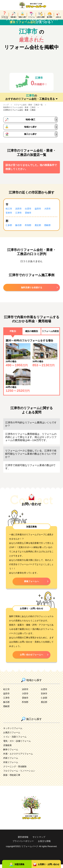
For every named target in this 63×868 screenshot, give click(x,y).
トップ (6, 108)
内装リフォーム (11, 762)
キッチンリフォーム (13, 732)
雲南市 (28, 216)
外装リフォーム (11, 766)
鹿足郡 (38, 229)
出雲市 (28, 212)
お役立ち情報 (44, 845)
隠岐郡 (47, 229)
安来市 (9, 216)
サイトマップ (39, 841)
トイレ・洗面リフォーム (15, 740)
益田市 (38, 212)
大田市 (47, 212)
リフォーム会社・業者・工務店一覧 (28, 108)
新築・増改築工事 (12, 779)
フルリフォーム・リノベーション (19, 774)
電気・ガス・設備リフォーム (17, 745)
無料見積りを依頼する (32, 291)
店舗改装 (7, 749)
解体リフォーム (11, 753)
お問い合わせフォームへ (32, 658)
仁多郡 (9, 229)
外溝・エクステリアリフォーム (18, 757)
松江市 (9, 212)
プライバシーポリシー (23, 845)
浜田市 (18, 212)
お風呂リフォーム (12, 736)
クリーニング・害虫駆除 (15, 770)
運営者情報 (23, 841)
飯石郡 (18, 229)
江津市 (18, 216)
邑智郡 (28, 229)
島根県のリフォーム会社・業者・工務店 (19, 111)
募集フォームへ (32, 585)
